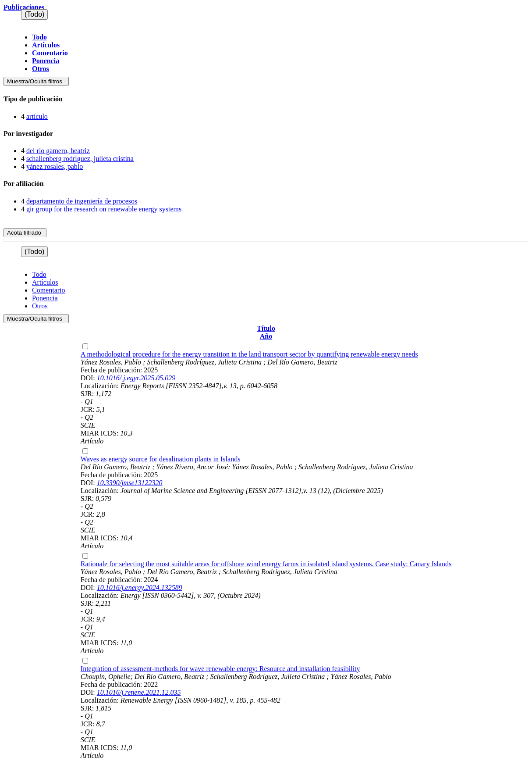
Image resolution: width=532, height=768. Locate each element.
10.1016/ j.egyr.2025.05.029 (136, 378)
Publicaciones (24, 7)
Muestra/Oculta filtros (36, 81)
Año (266, 336)
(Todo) (34, 14)
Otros (41, 69)
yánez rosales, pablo (55, 166)
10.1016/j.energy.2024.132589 (140, 588)
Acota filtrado (25, 233)
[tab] (266, 99)
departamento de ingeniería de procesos (82, 201)
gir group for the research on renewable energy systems (104, 209)
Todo (39, 37)
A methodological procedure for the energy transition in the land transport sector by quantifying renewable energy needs (249, 354)
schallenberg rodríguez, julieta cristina (80, 159)
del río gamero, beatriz (58, 151)
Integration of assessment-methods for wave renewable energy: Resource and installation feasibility (220, 669)
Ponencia (46, 61)
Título (266, 328)
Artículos (46, 45)
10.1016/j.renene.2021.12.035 (139, 692)
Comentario (50, 53)
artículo (37, 116)
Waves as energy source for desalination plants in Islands (161, 459)
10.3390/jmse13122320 (130, 483)
